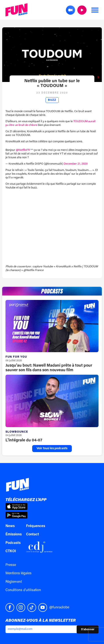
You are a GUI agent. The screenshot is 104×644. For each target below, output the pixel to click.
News (10, 526)
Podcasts (13, 543)
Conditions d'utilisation (23, 590)
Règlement (14, 582)
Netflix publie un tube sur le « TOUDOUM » (52, 84)
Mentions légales (19, 573)
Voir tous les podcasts (52, 449)
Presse (11, 565)
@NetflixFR (23, 150)
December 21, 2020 (76, 164)
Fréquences (36, 526)
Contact (33, 534)
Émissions (14, 534)
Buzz (52, 100)
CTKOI (11, 551)
